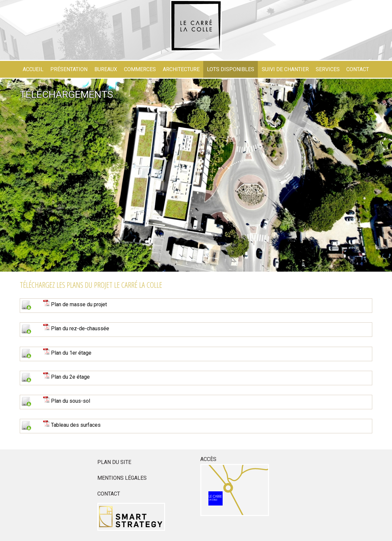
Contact (109, 494)
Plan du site (114, 462)
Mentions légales (122, 478)
